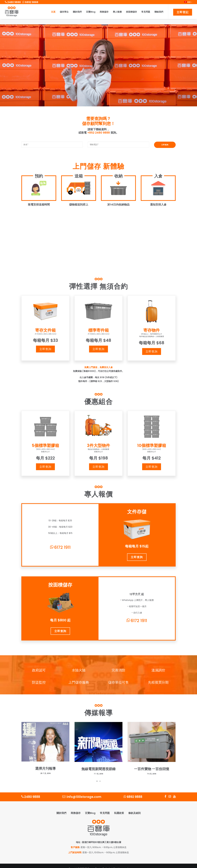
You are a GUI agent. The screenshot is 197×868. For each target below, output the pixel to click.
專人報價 (117, 12)
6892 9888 (30, 2)
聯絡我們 (159, 12)
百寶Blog (91, 12)
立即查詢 (45, 344)
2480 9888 (13, 2)
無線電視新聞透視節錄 (99, 764)
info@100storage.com (82, 792)
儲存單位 (64, 12)
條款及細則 (134, 808)
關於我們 (77, 12)
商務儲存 (104, 12)
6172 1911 (60, 542)
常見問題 (146, 12)
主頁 (53, 12)
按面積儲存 (131, 12)
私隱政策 (119, 808)
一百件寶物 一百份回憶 (152, 764)
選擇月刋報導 (45, 763)
